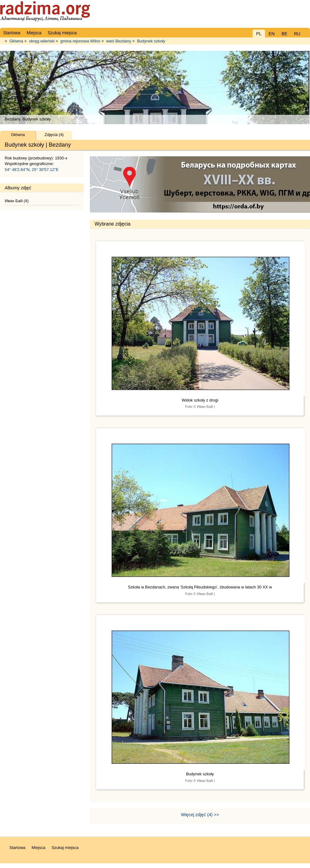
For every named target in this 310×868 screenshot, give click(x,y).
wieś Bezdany (119, 41)
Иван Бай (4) (17, 201)
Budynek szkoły (151, 41)
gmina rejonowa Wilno (80, 41)
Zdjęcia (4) (54, 135)
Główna (16, 41)
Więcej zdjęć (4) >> (200, 815)
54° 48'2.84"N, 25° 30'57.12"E (32, 170)
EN (271, 34)
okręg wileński (42, 41)
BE (285, 34)
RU (297, 34)
